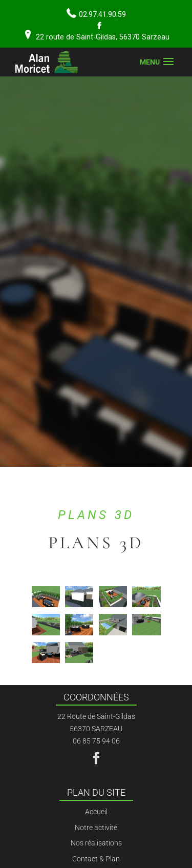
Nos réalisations (96, 843)
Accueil (96, 812)
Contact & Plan (96, 859)
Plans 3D (96, 515)
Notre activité (96, 828)
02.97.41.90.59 (102, 15)
